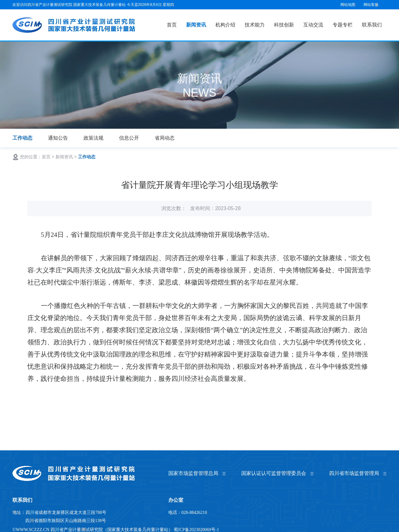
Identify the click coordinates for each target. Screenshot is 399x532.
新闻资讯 (196, 25)
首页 (172, 25)
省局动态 (165, 138)
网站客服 (371, 5)
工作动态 (22, 138)
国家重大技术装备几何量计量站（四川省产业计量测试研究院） (74, 25)
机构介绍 (225, 25)
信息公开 (129, 138)
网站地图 (348, 5)
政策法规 (94, 138)
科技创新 (284, 25)
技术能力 (255, 25)
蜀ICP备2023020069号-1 (196, 530)
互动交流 (313, 25)
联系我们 (372, 25)
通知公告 (58, 138)
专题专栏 (343, 25)
